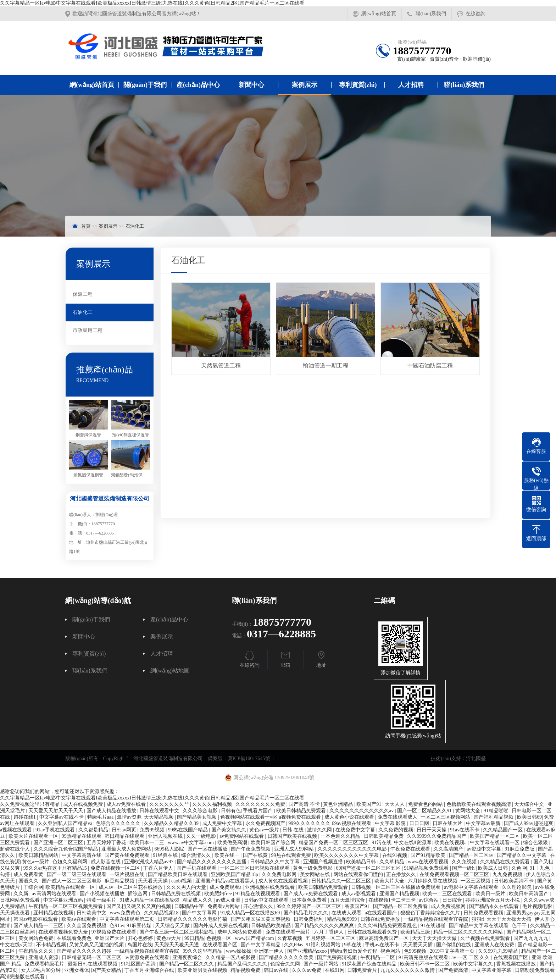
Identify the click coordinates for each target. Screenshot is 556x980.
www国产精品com (255, 938)
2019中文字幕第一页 (453, 951)
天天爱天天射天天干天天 (56, 811)
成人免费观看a (226, 887)
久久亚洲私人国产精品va (66, 823)
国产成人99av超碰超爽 (529, 823)
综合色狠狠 (536, 843)
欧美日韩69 (529, 817)
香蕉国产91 (358, 906)
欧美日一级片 (491, 894)
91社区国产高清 (139, 964)
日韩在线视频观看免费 (373, 932)
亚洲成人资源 (44, 957)
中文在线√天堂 (17, 945)
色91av (117, 926)
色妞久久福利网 (71, 862)
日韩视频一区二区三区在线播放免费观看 (396, 887)
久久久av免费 (307, 970)
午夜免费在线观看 (411, 849)
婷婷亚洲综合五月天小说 (493, 900)
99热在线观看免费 (292, 855)
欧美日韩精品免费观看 (302, 811)
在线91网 (335, 970)
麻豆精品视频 (120, 881)
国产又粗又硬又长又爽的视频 (139, 906)
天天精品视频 (160, 817)
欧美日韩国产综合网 (274, 843)
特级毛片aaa (101, 817)
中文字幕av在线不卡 (62, 817)
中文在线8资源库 (413, 843)
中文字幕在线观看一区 (495, 843)
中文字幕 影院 (391, 823)
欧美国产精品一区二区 (495, 836)
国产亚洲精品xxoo (308, 951)
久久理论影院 (517, 887)
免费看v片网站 (224, 906)
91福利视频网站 (324, 945)
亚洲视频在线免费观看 (271, 887)
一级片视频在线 (128, 874)
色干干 (520, 926)
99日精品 (194, 938)
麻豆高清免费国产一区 (384, 938)
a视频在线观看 (17, 830)
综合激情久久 (197, 855)
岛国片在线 (140, 945)
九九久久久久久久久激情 (408, 970)
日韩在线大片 (448, 823)
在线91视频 (395, 855)
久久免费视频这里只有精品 (30, 804)
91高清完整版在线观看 (424, 957)
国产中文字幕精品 (261, 945)
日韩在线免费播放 (381, 919)
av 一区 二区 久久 (471, 957)
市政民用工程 (88, 330)
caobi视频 (182, 881)
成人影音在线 (106, 862)
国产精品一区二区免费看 (401, 906)
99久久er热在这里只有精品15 (56, 868)
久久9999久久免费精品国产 (437, 836)
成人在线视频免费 (84, 804)
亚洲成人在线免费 (495, 945)
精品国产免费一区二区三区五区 (334, 843)
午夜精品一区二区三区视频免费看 (66, 906)
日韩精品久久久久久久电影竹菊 (193, 919)
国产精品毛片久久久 (306, 913)
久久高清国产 (449, 849)
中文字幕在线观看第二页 (128, 919)
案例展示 (305, 85)
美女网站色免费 (37, 938)
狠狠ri (478, 919)
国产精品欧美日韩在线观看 (178, 874)
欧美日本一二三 (148, 843)
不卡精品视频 (52, 945)
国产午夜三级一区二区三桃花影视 (177, 932)
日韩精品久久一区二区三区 (342, 881)
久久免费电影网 (280, 874)
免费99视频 (153, 830)
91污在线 (382, 843)
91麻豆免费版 (520, 849)
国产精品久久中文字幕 (522, 855)
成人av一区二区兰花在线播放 (131, 887)
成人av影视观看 (359, 894)
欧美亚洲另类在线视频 (203, 970)
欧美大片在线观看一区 (34, 836)
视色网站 (391, 951)
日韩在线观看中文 (160, 811)
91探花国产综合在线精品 (370, 964)
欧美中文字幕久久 (474, 964)
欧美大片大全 (390, 881)
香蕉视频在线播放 (517, 964)
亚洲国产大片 (110, 938)
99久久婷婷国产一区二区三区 (310, 906)
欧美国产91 (369, 804)
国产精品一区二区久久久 (187, 964)
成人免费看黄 (29, 874)
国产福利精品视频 (494, 817)
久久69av (294, 945)
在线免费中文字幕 (356, 830)
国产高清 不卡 (305, 804)
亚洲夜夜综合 (188, 957)
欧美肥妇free (219, 894)
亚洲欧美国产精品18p (235, 874)
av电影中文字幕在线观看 (472, 887)
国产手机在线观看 (197, 868)
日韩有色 (231, 811)
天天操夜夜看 (16, 913)
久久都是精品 (94, 830)
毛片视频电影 (538, 906)
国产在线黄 (256, 855)
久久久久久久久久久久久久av (362, 811)
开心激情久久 (259, 906)
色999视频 (416, 951)
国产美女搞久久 (229, 830)
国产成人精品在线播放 (112, 811)
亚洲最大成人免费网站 (127, 849)
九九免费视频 (508, 874)
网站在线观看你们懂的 (359, 874)
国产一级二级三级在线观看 (77, 874)
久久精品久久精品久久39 (172, 823)
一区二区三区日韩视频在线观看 (255, 868)
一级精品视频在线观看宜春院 (437, 919)
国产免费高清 (454, 970)
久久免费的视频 (396, 830)
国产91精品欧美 (429, 855)
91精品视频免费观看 (427, 868)
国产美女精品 (107, 970)
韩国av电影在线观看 (36, 919)
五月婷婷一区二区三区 (331, 938)
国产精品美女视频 (198, 817)
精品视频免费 (246, 970)
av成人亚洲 (229, 900)
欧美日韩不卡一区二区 (426, 964)
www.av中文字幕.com (191, 843)
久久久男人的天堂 (187, 887)
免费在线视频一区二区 (116, 868)
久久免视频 (465, 862)
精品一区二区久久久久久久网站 (469, 932)
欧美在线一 (228, 855)
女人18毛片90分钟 (41, 970)
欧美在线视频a (451, 843)
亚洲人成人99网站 (295, 849)
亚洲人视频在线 (166, 836)
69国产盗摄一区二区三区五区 (369, 868)
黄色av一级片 (265, 830)
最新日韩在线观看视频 (93, 964)
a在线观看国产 (382, 913)
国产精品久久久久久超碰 (85, 951)
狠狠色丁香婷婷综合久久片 (431, 913)
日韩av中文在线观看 (267, 900)
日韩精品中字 (190, 906)
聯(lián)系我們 (431, 14)
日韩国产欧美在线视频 (293, 836)
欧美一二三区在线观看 (448, 894)
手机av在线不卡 (383, 945)
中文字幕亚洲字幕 (492, 970)
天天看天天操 (154, 881)
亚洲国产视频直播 (324, 862)
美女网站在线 (316, 874)
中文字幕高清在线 (82, 855)
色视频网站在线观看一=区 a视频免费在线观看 (271, 817)
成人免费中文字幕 (223, 823)
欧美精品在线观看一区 (71, 887)
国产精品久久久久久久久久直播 (212, 862)
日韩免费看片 (363, 970)
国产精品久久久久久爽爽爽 (325, 926)
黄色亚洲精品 (339, 804)
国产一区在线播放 (208, 849)
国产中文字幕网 (200, 913)
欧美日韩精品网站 (39, 855)
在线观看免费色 (75, 938)
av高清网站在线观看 (55, 894)
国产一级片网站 (322, 964)
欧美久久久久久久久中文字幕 (347, 855)
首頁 (86, 226)
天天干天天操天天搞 (510, 919)
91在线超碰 (434, 926)
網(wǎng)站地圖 (170, 671)
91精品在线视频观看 (258, 894)
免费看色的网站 (426, 804)
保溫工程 (83, 294)
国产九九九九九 (532, 938)
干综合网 (33, 887)
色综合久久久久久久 (119, 823)
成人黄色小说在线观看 (350, 817)
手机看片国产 (258, 811)
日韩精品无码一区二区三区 (92, 957)
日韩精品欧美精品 (272, 926)
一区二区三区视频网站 (446, 817)
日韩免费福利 (309, 919)
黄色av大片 (169, 938)
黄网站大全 (468, 811)
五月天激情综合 (348, 900)
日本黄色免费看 (310, 900)
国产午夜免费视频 (251, 849)
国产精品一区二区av (472, 855)
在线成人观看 (347, 913)
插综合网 (138, 894)
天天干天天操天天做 (435, 938)
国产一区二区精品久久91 (425, 811)
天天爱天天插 (418, 945)
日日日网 (420, 823)
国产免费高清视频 (338, 957)
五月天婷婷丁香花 (107, 843)
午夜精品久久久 (37, 951)
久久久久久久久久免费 (261, 804)
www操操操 (239, 951)
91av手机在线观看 (56, 830)
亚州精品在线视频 (54, 913)
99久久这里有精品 (203, 951)
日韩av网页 (125, 830)
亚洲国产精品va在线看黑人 (226, 881)
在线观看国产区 (221, 945)
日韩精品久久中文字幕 (276, 862)
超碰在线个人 (16, 849)
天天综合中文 (530, 804)
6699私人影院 (170, 849)
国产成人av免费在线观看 (311, 894)
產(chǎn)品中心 (198, 85)
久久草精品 (393, 862)
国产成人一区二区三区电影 (72, 881)
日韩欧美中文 (92, 913)
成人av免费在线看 (127, 804)
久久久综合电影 (201, 811)
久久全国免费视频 (87, 926)
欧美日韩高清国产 (529, 894)
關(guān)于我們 (145, 85)
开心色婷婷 (141, 938)
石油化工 (135, 226)
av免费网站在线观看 (242, 836)
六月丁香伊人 (329, 932)
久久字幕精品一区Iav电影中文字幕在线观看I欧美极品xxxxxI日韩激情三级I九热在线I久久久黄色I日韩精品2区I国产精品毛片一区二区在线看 (152, 3)
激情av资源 (129, 817)
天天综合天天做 (173, 926)
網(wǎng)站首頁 (379, 14)
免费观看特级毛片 (45, 964)
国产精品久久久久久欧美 (287, 957)
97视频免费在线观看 (115, 932)
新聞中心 (251, 85)
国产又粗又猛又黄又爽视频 (261, 919)
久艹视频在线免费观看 (486, 938)
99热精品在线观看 (82, 836)
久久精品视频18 (162, 913)
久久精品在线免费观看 (506, 862)
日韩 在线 (293, 830)
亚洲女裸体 (77, 970)
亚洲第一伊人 (269, 951)
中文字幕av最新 (484, 823)
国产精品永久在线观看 (495, 906)
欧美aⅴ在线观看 (79, 919)
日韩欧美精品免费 (384, 836)
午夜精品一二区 (378, 957)
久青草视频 (290, 938)
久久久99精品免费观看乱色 (388, 926)
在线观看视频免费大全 (64, 932)
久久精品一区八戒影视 (231, 957)
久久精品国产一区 (504, 830)
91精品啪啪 (497, 811)
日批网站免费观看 (21, 900)
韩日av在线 (277, 970)
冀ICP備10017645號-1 (251, 758)
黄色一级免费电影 (313, 868)
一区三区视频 (476, 881)
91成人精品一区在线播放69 (150, 900)
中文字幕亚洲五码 (64, 900)
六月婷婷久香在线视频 (433, 881)
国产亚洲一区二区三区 (59, 843)
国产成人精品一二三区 (39, 926)
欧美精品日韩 (362, 862)
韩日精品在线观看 (125, 836)
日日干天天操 (432, 830)
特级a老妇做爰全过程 (354, 951)
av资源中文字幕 (485, 849)
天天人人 (395, 804)
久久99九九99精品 (499, 951)
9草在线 (353, 945)
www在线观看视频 (429, 862)
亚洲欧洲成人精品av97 (149, 862)
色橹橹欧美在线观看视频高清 (479, 804)
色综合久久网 (286, 964)
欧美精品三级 (416, 932)
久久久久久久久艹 (170, 804)
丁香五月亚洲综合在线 (150, 970)
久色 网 (519, 868)
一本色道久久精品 (341, 836)
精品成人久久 (198, 900)
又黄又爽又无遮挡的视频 (97, 945)
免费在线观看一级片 (289, 932)
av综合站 (430, 900)
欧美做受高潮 (233, 843)
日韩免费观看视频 (484, 913)
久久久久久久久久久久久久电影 (353, 849)
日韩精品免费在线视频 (177, 894)
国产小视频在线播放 (103, 894)
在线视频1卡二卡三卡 (393, 900)
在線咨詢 (476, 14)
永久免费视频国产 (266, 823)
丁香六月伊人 (159, 868)
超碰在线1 (25, 817)
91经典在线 (166, 855)
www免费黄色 (126, 913)
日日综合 (453, 900)
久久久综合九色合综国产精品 (66, 849)
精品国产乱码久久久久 (243, 964)
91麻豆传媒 (140, 926)
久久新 (22, 894)
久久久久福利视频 (213, 804)
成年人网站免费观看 (240, 932)
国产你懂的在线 (454, 945)
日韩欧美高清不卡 (515, 881)
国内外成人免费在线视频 (221, 926)
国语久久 (29, 881)
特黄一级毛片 (102, 900)
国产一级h (464, 868)
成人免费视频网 (449, 906)
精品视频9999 (343, 919)
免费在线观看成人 (398, 817)
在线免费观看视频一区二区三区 (455, 874)
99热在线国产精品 (189, 830)
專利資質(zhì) (358, 85)
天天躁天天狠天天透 (177, 945)
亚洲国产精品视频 (400, 894)
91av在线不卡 (465, 830)
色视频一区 (219, 938)
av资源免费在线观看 (147, 957)
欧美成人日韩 (494, 868)
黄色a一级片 (36, 862)
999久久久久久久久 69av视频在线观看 (330, 823)
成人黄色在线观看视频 (284, 881)
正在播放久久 (402, 874)
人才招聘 (411, 85)
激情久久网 (320, 830)
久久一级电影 (202, 836)
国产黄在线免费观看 (128, 855)
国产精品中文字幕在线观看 (479, 926)
